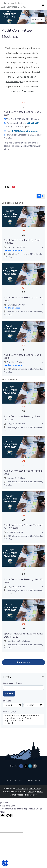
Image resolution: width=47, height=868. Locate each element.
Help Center (31, 795)
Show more (24, 662)
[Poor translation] (9, 816)
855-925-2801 (33, 123)
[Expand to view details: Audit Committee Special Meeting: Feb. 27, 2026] (42, 532)
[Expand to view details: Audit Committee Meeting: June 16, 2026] (42, 424)
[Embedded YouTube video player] (23, 168)
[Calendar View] (43, 196)
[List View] (39, 196)
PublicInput (21, 789)
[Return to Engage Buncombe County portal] (15, 3)
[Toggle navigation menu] (43, 5)
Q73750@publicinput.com (25, 131)
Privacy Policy (35, 789)
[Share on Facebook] (21, 766)
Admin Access (17, 795)
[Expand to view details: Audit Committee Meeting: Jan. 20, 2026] (42, 587)
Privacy (31, 792)
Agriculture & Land (24, 721)
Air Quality (24, 723)
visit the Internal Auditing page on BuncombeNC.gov (23, 77)
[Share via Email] (35, 766)
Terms (40, 792)
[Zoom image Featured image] (23, 216)
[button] (5, 863)
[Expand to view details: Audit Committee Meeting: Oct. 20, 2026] (42, 305)
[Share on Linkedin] (30, 766)
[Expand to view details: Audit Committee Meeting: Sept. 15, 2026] (42, 247)
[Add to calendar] (13, 251)
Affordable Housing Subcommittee (24, 716)
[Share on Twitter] (26, 766)
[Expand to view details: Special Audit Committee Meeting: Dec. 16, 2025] (42, 641)
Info (28, 127)
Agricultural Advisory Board (24, 718)
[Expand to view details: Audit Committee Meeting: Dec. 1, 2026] (42, 362)
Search (9, 694)
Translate (38, 19)
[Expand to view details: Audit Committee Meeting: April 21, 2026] (42, 478)
